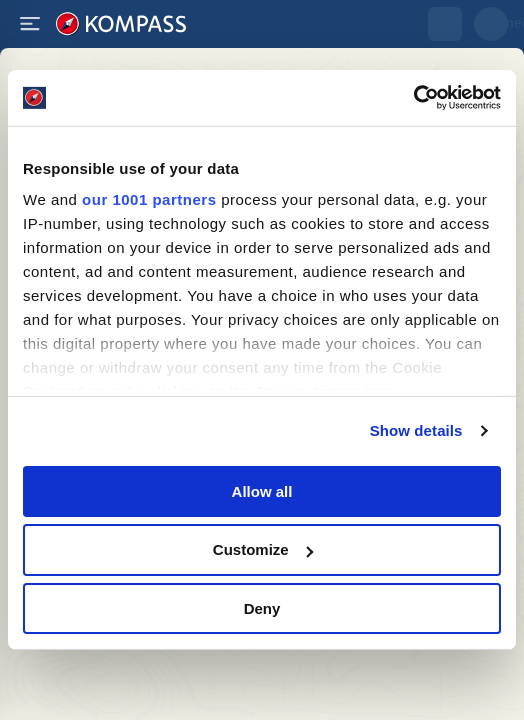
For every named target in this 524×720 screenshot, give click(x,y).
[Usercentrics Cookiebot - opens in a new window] (413, 98)
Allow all (262, 490)
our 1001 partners (149, 199)
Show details (416, 430)
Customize (263, 549)
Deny (262, 608)
